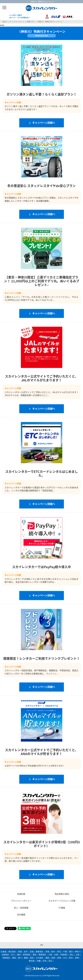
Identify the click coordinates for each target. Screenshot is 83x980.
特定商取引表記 (62, 894)
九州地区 (40, 958)
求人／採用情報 (21, 908)
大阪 (50, 955)
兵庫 (56, 955)
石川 (13, 955)
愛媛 (26, 958)
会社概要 (21, 914)
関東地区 (40, 952)
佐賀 (53, 958)
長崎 (59, 958)
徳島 (14, 958)
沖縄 (39, 961)
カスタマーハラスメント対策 (62, 901)
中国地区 (64, 955)
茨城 (47, 952)
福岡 (47, 958)
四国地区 (6, 958)
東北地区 (12, 952)
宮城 (32, 952)
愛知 (35, 955)
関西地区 (42, 955)
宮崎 (77, 958)
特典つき (30, 22)
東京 (71, 952)
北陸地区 (5, 955)
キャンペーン (19, 22)
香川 (20, 958)
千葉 (65, 952)
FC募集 (62, 908)
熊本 (71, 958)
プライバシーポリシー (21, 901)
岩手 (26, 952)
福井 (19, 955)
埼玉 (59, 952)
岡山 (72, 955)
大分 (65, 958)
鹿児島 (32, 961)
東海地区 (27, 955)
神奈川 (78, 952)
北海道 (3, 952)
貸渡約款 (21, 894)
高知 (32, 958)
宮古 (50, 961)
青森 (20, 952)
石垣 (44, 961)
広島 (78, 955)
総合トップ (7, 22)
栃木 (53, 952)
